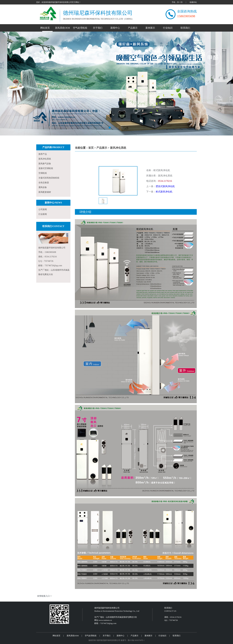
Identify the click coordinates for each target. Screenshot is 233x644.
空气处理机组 (80, 28)
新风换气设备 (45, 164)
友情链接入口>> (45, 596)
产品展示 (133, 28)
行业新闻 (43, 214)
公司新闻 (43, 209)
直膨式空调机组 (46, 168)
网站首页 (45, 28)
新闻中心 (115, 28)
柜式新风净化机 (164, 192)
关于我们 (98, 28)
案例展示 (150, 28)
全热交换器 (44, 183)
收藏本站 (193, 2)
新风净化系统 (45, 159)
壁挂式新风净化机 (165, 186)
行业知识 (168, 28)
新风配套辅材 (45, 192)
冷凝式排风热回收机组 (49, 178)
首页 (91, 148)
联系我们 (185, 28)
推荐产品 (43, 154)
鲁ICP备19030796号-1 (136, 640)
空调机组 (43, 173)
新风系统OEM (63, 28)
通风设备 (43, 187)
